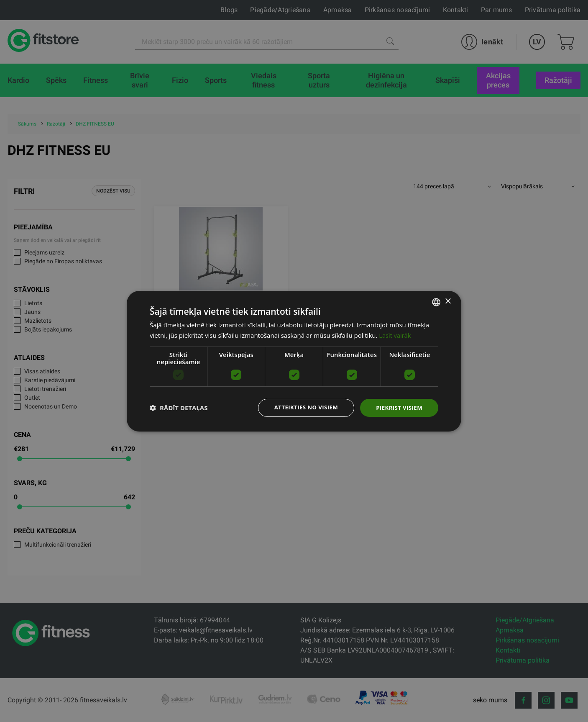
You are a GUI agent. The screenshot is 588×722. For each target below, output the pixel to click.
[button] (179, 408)
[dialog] (294, 361)
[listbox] (436, 301)
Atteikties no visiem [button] (302, 407)
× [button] (448, 301)
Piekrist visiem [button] (398, 407)
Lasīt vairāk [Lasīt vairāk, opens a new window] (395, 334)
